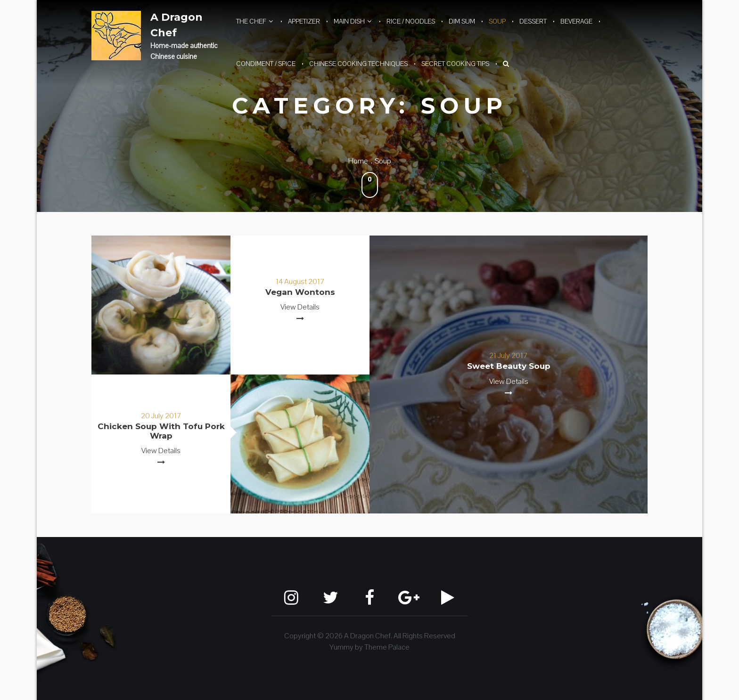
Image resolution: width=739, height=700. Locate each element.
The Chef (251, 21)
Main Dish (349, 21)
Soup (497, 21)
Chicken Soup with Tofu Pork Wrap (161, 431)
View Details (300, 307)
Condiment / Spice (266, 64)
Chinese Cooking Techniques (358, 64)
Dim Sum (462, 21)
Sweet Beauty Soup (509, 366)
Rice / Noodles (411, 21)
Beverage (576, 21)
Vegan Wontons (300, 292)
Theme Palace (387, 647)
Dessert (533, 21)
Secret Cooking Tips (455, 64)
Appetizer (304, 21)
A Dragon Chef (177, 25)
